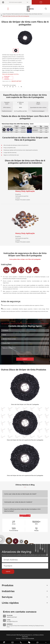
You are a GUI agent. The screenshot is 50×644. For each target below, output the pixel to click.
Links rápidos (10, 603)
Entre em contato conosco (6, 78)
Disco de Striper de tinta (35, 14)
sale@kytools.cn (12, 622)
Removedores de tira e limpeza (20, 14)
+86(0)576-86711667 (16, 81)
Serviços (7, 597)
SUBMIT (25, 359)
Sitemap (18, 639)
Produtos (8, 14)
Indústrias (8, 591)
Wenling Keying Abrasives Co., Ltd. (26, 635)
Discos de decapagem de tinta (10, 74)
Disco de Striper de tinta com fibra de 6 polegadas (16, 16)
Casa (4, 14)
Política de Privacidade (28, 639)
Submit (8, 572)
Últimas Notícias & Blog (25, 486)
